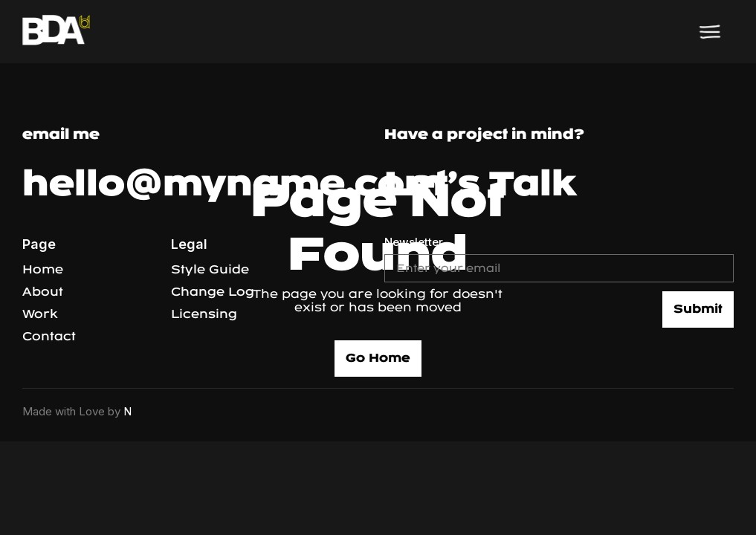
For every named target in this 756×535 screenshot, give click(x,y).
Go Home (378, 358)
